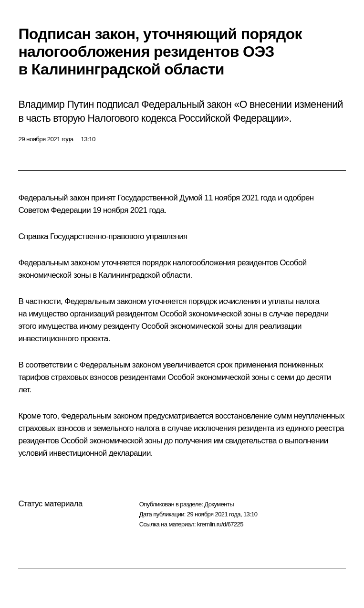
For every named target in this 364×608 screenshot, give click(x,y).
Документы (219, 504)
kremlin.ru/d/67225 (220, 524)
